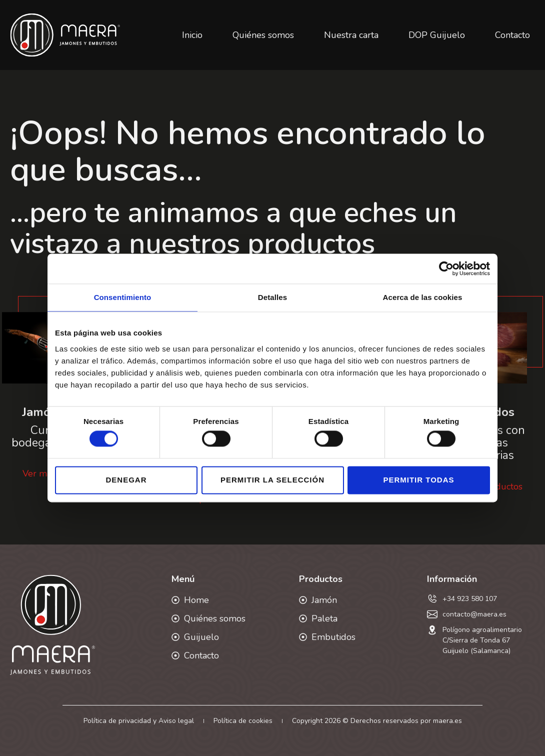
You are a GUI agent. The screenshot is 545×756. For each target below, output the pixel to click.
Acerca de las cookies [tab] (423, 297)
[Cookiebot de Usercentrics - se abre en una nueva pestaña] (446, 268)
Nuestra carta (351, 35)
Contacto (512, 35)
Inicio (192, 35)
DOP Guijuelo (437, 35)
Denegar (126, 480)
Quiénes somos (263, 35)
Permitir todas (418, 480)
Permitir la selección (272, 480)
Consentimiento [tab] (123, 297)
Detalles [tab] (272, 297)
